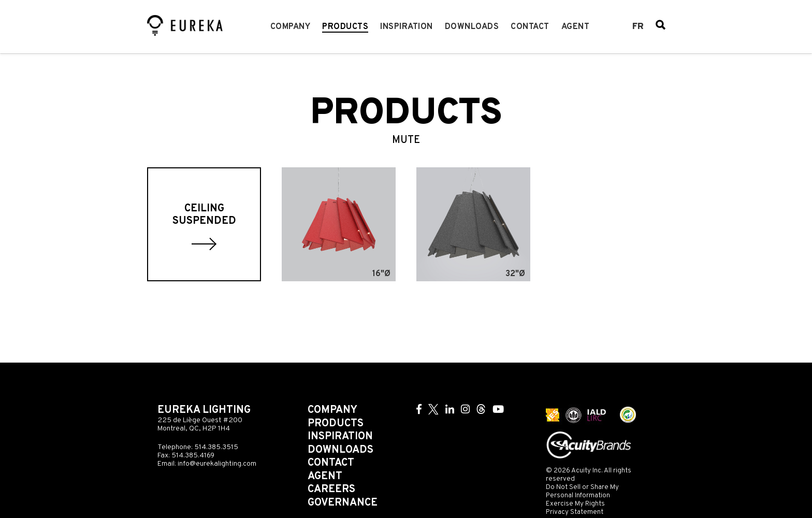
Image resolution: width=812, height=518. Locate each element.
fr (638, 27)
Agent (576, 27)
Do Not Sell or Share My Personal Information (582, 491)
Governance (343, 503)
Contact (530, 27)
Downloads (472, 27)
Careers (331, 490)
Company (291, 27)
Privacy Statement (575, 512)
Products (345, 27)
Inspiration (407, 27)
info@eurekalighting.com (217, 464)
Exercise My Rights (575, 504)
